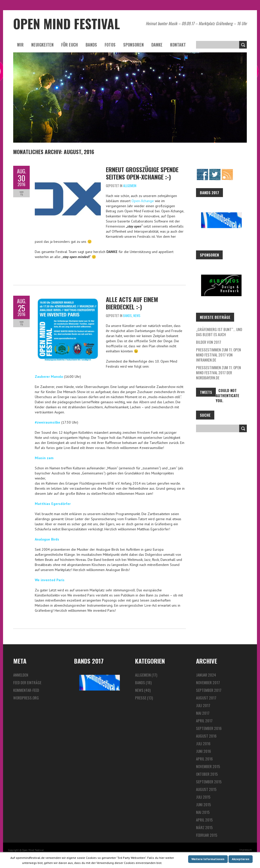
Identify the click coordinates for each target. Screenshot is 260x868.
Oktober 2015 (207, 774)
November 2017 (208, 682)
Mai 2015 (203, 812)
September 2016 (209, 728)
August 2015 (206, 789)
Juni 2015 (204, 804)
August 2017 (206, 698)
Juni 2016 (204, 751)
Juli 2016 (203, 743)
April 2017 (204, 721)
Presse (141, 698)
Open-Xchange (143, 201)
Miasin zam (44, 458)
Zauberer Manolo (49, 377)
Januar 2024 (206, 675)
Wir (20, 45)
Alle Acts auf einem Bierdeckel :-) (132, 303)
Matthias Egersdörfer (53, 504)
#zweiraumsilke (47, 422)
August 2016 (206, 736)
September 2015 (209, 782)
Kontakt (178, 45)
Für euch (70, 45)
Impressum (246, 850)
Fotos (110, 45)
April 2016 (204, 759)
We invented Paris (50, 580)
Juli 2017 (203, 705)
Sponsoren (133, 45)
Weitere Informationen (208, 859)
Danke (157, 45)
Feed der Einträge (27, 682)
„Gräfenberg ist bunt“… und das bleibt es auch (219, 332)
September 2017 (209, 690)
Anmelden (21, 675)
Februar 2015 (207, 835)
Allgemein (130, 186)
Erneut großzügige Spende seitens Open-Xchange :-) (142, 173)
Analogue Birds (47, 539)
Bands (91, 45)
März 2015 (204, 827)
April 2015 (204, 820)
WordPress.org (26, 698)
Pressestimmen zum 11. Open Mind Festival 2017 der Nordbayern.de (218, 372)
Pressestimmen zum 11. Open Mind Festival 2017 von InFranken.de (218, 355)
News (137, 316)
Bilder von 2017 (209, 342)
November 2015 (208, 766)
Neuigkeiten (42, 45)
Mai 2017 (203, 713)
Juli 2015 (203, 797)
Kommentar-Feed (26, 690)
